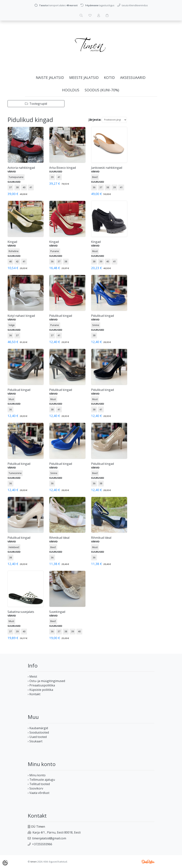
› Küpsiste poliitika (40, 690)
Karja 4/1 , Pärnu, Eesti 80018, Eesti (57, 832)
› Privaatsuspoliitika (41, 685)
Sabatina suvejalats (21, 612)
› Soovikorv (35, 788)
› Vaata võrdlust (39, 793)
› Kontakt (34, 694)
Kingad (12, 242)
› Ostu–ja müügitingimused (46, 681)
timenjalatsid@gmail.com (49, 838)
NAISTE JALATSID (50, 77)
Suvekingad (57, 612)
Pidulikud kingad (61, 316)
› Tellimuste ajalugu (41, 780)
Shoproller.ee (148, 862)
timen (34, 862)
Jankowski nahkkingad (107, 168)
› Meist (32, 676)
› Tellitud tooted (39, 784)
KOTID (109, 77)
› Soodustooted (38, 732)
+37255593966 (42, 844)
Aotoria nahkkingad (21, 168)
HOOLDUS (71, 90)
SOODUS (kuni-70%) (102, 90)
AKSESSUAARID (133, 77)
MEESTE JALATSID (84, 77)
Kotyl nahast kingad (21, 316)
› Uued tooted (37, 737)
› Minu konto (37, 775)
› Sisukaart (35, 741)
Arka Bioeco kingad (63, 168)
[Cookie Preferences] (5, 863)
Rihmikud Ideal (59, 538)
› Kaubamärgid (38, 728)
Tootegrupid (36, 104)
